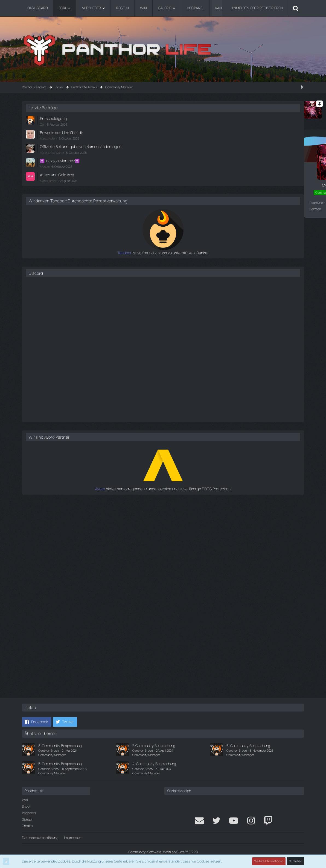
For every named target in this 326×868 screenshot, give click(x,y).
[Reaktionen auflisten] (96, 683)
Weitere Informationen (269, 861)
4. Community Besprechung (154, 764)
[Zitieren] (190, 683)
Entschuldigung (241, 118)
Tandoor (223, 259)
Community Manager (52, 755)
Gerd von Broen (48, 750)
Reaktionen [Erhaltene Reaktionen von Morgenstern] (35, 202)
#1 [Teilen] (190, 137)
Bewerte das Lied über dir (249, 132)
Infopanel (29, 813)
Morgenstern (59, 112)
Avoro (225, 495)
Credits (27, 826)
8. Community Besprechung (60, 746)
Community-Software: (163, 852)
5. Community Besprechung (60, 764)
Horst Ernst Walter (241, 156)
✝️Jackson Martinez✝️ (247, 163)
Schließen (296, 861)
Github (27, 820)
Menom (234, 169)
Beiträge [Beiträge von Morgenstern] (33, 209)
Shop (26, 806)
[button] (37, 722)
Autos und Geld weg (245, 176)
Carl (232, 124)
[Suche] (296, 8)
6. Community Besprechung (248, 746)
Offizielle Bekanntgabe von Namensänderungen (250, 147)
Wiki (25, 800)
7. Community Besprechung (154, 746)
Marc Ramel (237, 182)
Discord (225, 279)
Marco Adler (237, 137)
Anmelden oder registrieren (257, 8)
